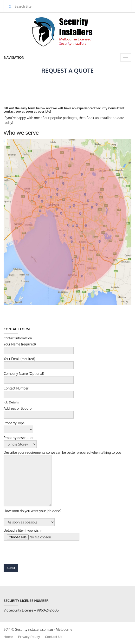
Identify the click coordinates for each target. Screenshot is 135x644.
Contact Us (54, 637)
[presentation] (40, 552)
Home (8, 637)
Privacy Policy (29, 637)
